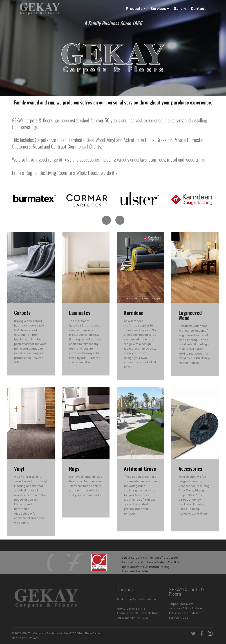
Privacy (34, 638)
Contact (198, 9)
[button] (106, 220)
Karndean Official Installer (186, 608)
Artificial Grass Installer (184, 613)
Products (134, 9)
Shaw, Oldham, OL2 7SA (132, 618)
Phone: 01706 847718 (138, 609)
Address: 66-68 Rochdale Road (138, 613)
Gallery (180, 9)
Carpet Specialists (181, 604)
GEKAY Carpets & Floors (186, 592)
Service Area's (179, 618)
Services (158, 9)
